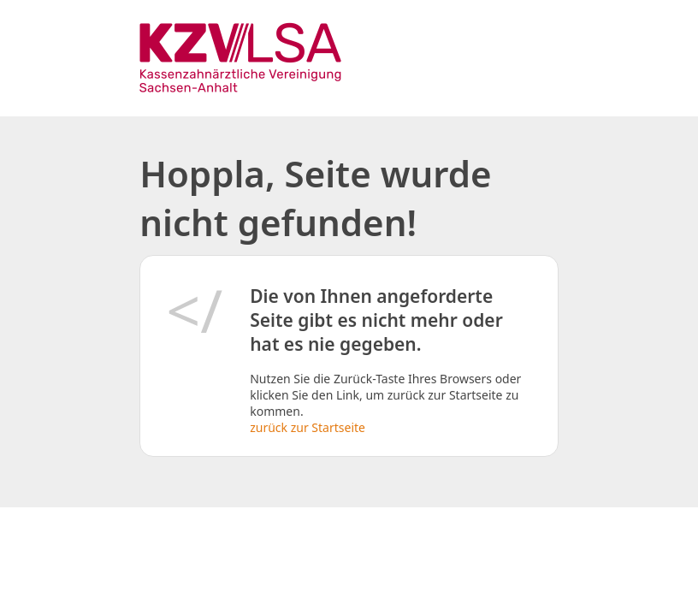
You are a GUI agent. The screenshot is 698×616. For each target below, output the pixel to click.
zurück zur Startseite (308, 427)
